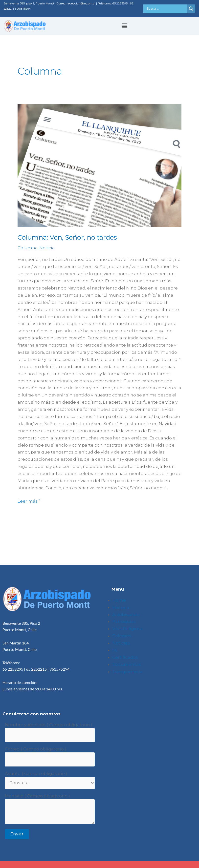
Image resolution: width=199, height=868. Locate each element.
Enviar (17, 834)
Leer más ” (29, 501)
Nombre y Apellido (25, 725)
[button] (124, 26)
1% (115, 650)
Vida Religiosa (127, 629)
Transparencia (127, 672)
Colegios (122, 636)
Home (119, 600)
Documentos (127, 664)
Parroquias (124, 621)
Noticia (47, 248)
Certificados (125, 657)
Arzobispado (126, 615)
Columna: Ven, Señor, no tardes (67, 237)
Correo (12, 749)
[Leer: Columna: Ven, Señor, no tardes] (99, 166)
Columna (28, 248)
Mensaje (14, 796)
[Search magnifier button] (191, 9)
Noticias (121, 643)
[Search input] (166, 9)
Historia (121, 607)
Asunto (13, 773)
